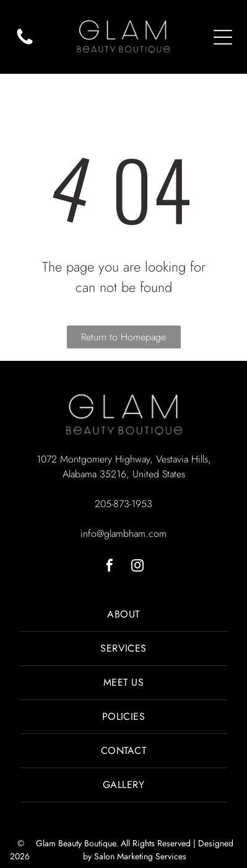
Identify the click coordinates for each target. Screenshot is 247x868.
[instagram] (137, 567)
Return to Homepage (123, 337)
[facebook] (110, 567)
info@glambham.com (123, 534)
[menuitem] (123, 615)
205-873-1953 (123, 504)
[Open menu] (223, 37)
